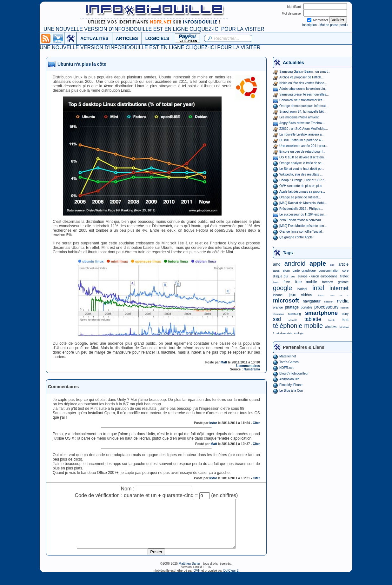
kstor (213, 423)
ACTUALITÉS (94, 38)
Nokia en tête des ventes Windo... (303, 83)
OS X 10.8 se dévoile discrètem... (303, 157)
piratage (292, 307)
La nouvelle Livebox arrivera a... (302, 134)
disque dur (281, 276)
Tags (288, 253)
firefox (344, 276)
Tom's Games (289, 362)
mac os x (339, 295)
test (345, 320)
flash (276, 282)
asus (276, 271)
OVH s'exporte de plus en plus (301, 186)
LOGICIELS (157, 38)
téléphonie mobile (298, 326)
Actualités (293, 63)
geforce (343, 282)
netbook (329, 302)
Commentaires (63, 387)
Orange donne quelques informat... (304, 106)
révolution (279, 314)
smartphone (321, 313)
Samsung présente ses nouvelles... (304, 94)
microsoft (286, 301)
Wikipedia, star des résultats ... (301, 174)
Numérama (252, 369)
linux (321, 295)
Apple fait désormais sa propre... (302, 192)
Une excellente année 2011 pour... (303, 146)
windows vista (284, 333)
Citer (256, 423)
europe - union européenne (318, 276)
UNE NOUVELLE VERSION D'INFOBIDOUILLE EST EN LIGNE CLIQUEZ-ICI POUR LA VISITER (154, 29)
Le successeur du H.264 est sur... (303, 214)
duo (293, 277)
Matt (224, 362)
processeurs (326, 307)
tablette (313, 319)
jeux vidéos (300, 295)
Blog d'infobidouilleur (294, 373)
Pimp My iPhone (291, 385)
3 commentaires (248, 366)
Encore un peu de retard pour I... (302, 152)
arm (332, 265)
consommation (329, 271)
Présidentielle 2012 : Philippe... (301, 209)
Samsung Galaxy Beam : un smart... (305, 72)
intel (318, 288)
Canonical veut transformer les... (302, 100)
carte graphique (304, 271)
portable (307, 307)
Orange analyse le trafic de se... (302, 163)
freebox (327, 282)
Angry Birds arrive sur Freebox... (302, 123)
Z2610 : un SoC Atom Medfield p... (304, 129)
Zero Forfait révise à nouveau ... (302, 220)
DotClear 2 (231, 580)
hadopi (302, 289)
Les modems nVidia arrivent (299, 117)
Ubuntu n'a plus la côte (82, 64)
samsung (295, 314)
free (287, 282)
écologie (299, 333)
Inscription (309, 25)
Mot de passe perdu (334, 25)
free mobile (306, 282)
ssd (277, 319)
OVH (197, 580)
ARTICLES (127, 38)
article (343, 264)
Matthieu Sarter (189, 573)
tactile (332, 320)
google (282, 288)
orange (278, 307)
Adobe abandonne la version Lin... (303, 89)
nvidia (343, 301)
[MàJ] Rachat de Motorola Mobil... (303, 203)
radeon (345, 308)
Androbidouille (289, 379)
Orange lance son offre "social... (302, 232)
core (345, 271)
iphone (278, 295)
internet (339, 288)
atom (286, 271)
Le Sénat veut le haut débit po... (302, 169)
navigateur (312, 301)
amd (277, 264)
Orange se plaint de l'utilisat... (300, 197)
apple (318, 263)
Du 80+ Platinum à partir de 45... (302, 140)
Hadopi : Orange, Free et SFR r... (303, 180)
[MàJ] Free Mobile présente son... (303, 226)
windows (331, 327)
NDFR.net (286, 368)
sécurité (293, 320)
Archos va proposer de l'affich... (302, 77)
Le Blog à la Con (291, 391)
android (295, 263)
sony (345, 314)
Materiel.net (288, 356)
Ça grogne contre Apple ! (297, 237)
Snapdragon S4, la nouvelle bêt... (303, 112)
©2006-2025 (169, 573)
